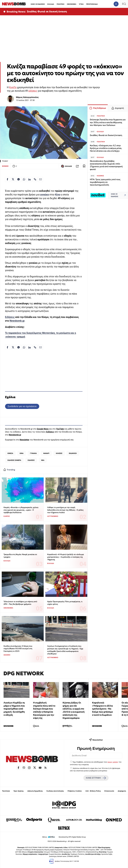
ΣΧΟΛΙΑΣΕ (66, 166)
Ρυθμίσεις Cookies (75, 791)
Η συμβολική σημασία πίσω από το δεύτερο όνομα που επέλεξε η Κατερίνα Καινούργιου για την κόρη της (44, 710)
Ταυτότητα (6, 791)
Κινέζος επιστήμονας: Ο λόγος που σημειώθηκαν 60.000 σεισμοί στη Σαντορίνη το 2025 (18, 649)
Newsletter (24, 440)
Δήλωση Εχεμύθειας (35, 791)
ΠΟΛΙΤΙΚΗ (60, 4)
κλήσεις (33, 91)
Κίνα (58, 195)
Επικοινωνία (109, 791)
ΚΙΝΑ (22, 453)
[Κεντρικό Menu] (124, 4)
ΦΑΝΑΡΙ (46, 453)
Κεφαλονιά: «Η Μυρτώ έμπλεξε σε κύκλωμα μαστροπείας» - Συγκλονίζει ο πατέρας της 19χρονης (66, 557)
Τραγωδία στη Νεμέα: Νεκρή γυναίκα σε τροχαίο (20, 556)
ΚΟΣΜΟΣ (5, 166)
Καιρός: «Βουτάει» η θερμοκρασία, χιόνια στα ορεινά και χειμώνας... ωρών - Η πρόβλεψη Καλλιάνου (21, 510)
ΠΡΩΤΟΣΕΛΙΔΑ (92, 4)
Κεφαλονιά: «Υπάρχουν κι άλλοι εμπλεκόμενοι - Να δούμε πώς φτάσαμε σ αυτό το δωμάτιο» (102, 709)
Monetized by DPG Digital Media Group (72, 837)
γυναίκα (45, 195)
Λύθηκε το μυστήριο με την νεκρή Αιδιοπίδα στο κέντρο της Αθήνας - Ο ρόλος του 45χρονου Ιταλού (65, 510)
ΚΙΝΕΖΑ (10, 453)
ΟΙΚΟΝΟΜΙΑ (72, 4)
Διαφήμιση (122, 791)
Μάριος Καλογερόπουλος (27, 97)
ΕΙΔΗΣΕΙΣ (31, 460)
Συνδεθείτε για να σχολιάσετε (22, 406)
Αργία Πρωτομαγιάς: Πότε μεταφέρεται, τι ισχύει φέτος (65, 603)
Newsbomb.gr (17, 321)
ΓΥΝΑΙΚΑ (33, 453)
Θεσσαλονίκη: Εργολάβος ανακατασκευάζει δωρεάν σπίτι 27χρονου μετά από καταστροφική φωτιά (106, 165)
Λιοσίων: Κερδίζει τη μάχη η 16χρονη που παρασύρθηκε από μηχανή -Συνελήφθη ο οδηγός (14, 709)
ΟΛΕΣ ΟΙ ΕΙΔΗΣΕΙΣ (38, 4)
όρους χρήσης (113, 762)
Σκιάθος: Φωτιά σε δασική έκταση (47, 11)
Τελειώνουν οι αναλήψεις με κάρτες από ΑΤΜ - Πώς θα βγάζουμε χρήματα (20, 603)
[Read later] (84, 166)
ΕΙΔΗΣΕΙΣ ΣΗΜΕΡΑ (14, 460)
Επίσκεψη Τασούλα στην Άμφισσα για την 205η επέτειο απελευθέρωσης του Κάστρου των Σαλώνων (108, 122)
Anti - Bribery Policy (93, 791)
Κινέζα (13, 87)
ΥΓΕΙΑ (81, 4)
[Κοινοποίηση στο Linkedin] (30, 179)
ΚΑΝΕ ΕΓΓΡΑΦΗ (96, 778)
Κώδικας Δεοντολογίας (55, 791)
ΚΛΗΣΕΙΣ (59, 453)
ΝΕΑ (43, 460)
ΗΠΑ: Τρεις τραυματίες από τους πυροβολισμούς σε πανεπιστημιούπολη (105, 182)
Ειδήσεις (10, 317)
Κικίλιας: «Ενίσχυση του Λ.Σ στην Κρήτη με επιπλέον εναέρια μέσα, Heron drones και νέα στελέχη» (106, 148)
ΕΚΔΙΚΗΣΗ (73, 453)
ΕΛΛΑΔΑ (51, 4)
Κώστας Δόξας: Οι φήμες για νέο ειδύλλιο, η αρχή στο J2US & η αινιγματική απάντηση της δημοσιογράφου (74, 710)
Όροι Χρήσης (19, 791)
